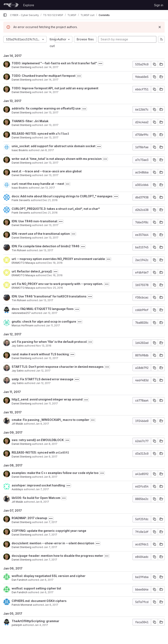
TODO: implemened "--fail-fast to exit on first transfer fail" (54, 63)
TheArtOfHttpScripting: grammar (35, 621)
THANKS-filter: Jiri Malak (30, 121)
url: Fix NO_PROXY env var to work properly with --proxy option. (57, 284)
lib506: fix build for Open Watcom (36, 498)
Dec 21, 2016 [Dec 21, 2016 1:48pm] (50, 200)
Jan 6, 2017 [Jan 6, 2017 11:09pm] (47, 580)
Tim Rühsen (19, 250)
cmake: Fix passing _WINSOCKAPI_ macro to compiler (50, 420)
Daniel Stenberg (22, 67)
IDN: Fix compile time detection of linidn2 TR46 (46, 246)
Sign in (159, 5)
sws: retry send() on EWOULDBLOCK (38, 440)
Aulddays (17, 489)
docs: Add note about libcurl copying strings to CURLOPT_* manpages (62, 196)
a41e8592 (62, 453)
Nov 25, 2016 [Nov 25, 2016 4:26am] (55, 288)
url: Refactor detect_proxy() (32, 271)
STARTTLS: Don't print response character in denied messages (58, 367)
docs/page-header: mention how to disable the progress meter (57, 556)
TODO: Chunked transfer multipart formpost (44, 76)
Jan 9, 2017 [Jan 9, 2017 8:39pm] (42, 424)
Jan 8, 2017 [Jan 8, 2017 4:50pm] (51, 444)
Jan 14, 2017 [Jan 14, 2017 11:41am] (51, 80)
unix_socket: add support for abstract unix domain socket (54, 146)
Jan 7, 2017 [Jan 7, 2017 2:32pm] (42, 489)
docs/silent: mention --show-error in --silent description (53, 543)
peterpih (17, 625)
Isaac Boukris (20, 150)
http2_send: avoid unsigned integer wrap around (47, 399)
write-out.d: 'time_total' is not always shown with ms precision (57, 159)
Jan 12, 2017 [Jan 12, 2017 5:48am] (50, 313)
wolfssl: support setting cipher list (36, 588)
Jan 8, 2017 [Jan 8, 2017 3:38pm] (51, 477)
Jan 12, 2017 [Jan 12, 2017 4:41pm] (51, 358)
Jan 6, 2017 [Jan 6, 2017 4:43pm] (51, 605)
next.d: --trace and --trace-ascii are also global (47, 171)
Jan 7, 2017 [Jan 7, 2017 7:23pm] (50, 547)
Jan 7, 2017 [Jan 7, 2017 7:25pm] (50, 535)
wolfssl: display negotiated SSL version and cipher (49, 576)
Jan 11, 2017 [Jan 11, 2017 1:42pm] (53, 325)
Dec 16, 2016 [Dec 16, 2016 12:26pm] (55, 275)
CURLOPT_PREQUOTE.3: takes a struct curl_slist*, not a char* (56, 209)
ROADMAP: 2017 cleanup (29, 518)
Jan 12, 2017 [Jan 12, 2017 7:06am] (43, 383)
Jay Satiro (18, 346)
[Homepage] (11, 5)
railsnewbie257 (21, 313)
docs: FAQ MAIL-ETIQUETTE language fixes (43, 309)
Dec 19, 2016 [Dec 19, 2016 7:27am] (55, 263)
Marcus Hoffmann (23, 325)
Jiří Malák (17, 424)
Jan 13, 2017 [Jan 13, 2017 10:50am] (46, 250)
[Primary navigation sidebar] (5, 15)
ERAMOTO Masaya (23, 263)
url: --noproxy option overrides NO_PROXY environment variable (58, 259)
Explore (29, 5)
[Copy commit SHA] (154, 64)
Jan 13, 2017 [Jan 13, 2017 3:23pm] (51, 163)
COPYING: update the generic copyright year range (49, 531)
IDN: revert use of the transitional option (41, 234)
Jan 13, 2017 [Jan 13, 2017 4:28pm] (51, 137)
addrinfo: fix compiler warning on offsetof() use (46, 108)
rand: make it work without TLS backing (40, 354)
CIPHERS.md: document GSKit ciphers (39, 601)
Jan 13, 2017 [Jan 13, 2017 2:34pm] (51, 175)
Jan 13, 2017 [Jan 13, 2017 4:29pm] (51, 125)
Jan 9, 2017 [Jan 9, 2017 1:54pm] (51, 457)
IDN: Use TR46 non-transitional (34, 221)
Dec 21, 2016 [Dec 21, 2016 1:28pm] (50, 213)
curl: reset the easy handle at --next (38, 184)
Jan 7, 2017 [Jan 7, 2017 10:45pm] (50, 522)
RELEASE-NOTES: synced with (34, 134)
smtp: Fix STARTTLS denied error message (43, 379)
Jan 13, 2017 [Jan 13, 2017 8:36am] (46, 300)
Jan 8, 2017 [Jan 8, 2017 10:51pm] (47, 150)
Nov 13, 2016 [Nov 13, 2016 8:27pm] (44, 346)
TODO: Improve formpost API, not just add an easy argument (55, 88)
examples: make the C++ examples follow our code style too (55, 473)
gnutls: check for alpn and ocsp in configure (44, 321)
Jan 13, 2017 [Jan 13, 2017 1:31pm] (51, 238)
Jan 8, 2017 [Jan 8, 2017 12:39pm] (42, 502)
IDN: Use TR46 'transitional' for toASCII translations (49, 296)
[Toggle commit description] (100, 63)
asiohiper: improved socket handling (38, 485)
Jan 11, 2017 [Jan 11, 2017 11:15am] (51, 403)
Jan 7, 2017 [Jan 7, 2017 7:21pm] (50, 560)
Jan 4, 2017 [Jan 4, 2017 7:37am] (41, 625)
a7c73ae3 (62, 134)
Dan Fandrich (20, 580)
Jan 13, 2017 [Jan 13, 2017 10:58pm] (51, 113)
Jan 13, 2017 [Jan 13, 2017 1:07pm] (48, 188)
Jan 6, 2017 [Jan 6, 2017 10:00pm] (47, 592)
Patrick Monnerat (22, 605)
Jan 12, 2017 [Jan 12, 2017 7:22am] (43, 371)
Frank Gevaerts (21, 200)
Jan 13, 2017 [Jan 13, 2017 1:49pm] (51, 225)
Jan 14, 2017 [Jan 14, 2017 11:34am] (51, 92)
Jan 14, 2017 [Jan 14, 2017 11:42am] (51, 67)
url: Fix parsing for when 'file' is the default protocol (49, 342)
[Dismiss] (160, 27)
